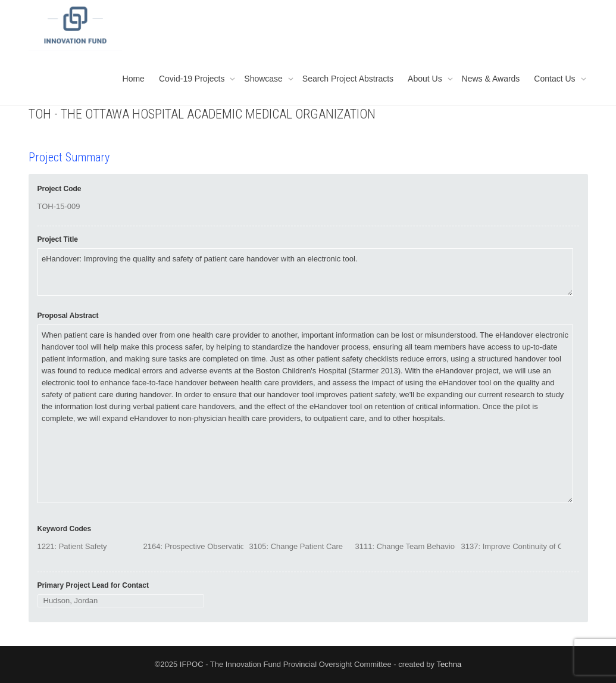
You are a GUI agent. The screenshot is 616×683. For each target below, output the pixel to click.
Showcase (264, 79)
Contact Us (556, 79)
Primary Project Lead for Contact (93, 585)
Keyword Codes (65, 529)
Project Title (58, 239)
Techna (449, 664)
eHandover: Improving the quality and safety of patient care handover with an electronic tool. (305, 272)
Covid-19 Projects (193, 79)
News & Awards (491, 79)
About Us (426, 79)
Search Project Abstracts (348, 79)
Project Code (60, 189)
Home (134, 79)
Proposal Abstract (68, 316)
